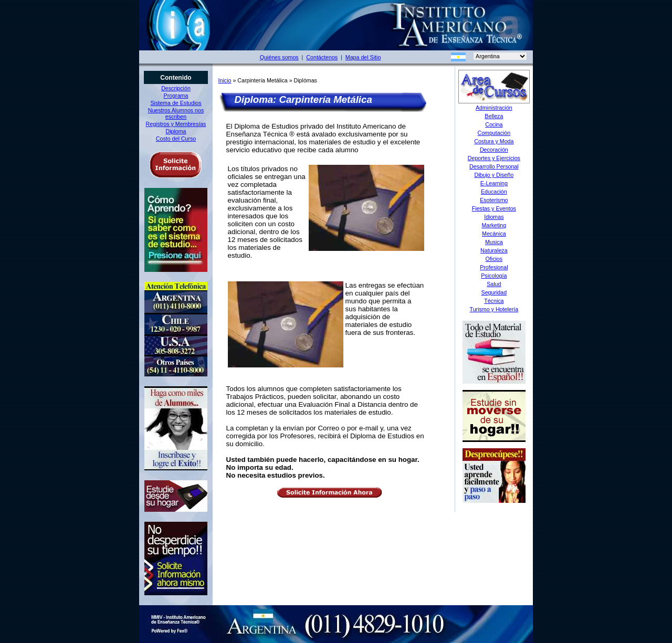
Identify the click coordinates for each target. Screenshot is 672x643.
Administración (494, 108)
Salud (494, 284)
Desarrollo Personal (494, 166)
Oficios (494, 259)
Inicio (225, 80)
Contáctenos (322, 57)
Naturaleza (494, 250)
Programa (176, 96)
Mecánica (494, 234)
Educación (494, 192)
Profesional (494, 267)
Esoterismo (494, 200)
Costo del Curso (176, 139)
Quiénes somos (279, 57)
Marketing (494, 225)
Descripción (176, 88)
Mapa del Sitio (363, 57)
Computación (494, 133)
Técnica (494, 301)
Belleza (494, 116)
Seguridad (494, 292)
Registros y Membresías (176, 124)
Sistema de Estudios (176, 103)
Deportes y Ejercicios (494, 158)
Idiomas (494, 217)
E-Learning (494, 183)
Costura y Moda (494, 141)
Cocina (494, 124)
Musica (494, 242)
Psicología (494, 276)
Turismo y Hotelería (494, 309)
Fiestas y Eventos (494, 208)
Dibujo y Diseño (494, 175)
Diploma (176, 131)
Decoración (494, 150)
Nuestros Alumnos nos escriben (176, 113)
